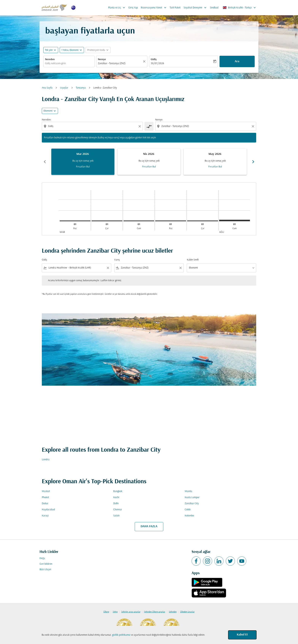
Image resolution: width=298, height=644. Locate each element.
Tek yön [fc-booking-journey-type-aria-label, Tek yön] (49, 50)
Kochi (116, 497)
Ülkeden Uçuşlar (187, 612)
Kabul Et (242, 635)
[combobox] (69, 63)
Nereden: (46, 120)
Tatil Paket (175, 8)
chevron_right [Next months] (253, 162)
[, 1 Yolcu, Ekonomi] (70, 50)
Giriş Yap (133, 8)
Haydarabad (48, 510)
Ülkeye (106, 612)
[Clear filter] (108, 268)
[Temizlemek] (145, 61)
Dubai (45, 503)
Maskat (46, 491)
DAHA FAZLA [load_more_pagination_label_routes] (149, 526)
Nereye (102, 59)
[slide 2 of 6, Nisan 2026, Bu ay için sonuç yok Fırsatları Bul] (149, 162)
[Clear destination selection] (254, 126)
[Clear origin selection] (140, 126)
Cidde (188, 510)
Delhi (116, 503)
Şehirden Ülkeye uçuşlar (155, 612)
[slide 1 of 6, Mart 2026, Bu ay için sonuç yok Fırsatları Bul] (83, 162)
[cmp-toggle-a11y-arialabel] (149, 126)
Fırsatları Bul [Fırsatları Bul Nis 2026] (149, 167)
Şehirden (173, 612)
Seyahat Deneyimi (196, 8)
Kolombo (189, 516)
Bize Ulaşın (45, 570)
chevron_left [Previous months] (45, 162)
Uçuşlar (64, 88)
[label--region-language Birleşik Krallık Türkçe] (240, 8)
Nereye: (159, 120)
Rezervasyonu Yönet (155, 8)
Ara (237, 61)
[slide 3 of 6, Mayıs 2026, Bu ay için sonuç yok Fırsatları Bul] (215, 162)
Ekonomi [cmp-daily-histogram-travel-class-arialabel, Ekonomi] (48, 111)
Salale (116, 516)
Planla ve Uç (118, 8)
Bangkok (118, 491)
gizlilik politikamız (121, 635)
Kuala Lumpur (192, 497)
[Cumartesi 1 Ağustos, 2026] (235, 221)
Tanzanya (81, 88)
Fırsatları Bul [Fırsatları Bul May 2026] (215, 167)
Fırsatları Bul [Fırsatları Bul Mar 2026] (83, 167)
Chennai (118, 510)
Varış (117, 260)
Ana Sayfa (47, 88)
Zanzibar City (192, 503)
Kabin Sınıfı (193, 260)
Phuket (45, 497)
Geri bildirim (46, 564)
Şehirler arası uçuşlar (131, 612)
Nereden (50, 59)
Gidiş (154, 59)
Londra (46, 460)
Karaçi (45, 516)
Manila (188, 491)
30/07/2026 (157, 63)
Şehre (115, 612)
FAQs (42, 558)
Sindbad (214, 8)
